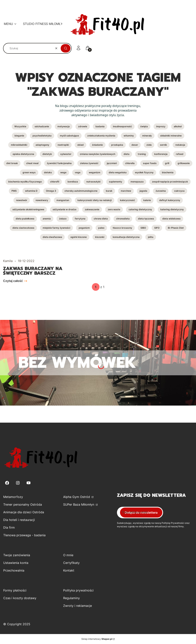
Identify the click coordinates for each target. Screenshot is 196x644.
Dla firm (9, 527)
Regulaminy (71, 598)
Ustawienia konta (16, 563)
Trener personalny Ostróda (23, 504)
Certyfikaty (71, 563)
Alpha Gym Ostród (77, 497)
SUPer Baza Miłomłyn (79, 504)
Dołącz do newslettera (141, 513)
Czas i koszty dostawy (20, 598)
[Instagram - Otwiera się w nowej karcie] (18, 483)
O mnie (68, 555)
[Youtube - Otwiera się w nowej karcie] (29, 483)
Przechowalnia (14, 570)
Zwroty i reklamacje (78, 606)
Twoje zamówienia (17, 555)
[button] (66, 48)
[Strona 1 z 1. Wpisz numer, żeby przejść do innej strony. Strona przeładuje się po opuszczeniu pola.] (96, 287)
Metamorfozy (13, 497)
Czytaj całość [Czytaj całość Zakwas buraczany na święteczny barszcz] (13, 281)
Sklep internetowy (97, 639)
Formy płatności (15, 590)
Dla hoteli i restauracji (19, 520)
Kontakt (69, 570)
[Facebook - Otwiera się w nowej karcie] (7, 483)
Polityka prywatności (78, 590)
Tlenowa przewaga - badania (24, 535)
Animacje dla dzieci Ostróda (24, 512)
